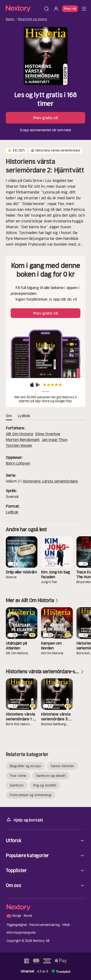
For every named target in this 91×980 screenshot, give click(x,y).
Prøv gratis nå (45, 118)
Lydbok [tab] (24, 416)
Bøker (10, 19)
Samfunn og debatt (51, 776)
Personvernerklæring (45, 925)
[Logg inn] (56, 9)
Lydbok (12, 512)
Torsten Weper (19, 445)
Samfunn (17, 785)
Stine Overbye (48, 434)
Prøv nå (70, 9)
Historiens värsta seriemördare (50, 481)
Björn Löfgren (18, 463)
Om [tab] (9, 416)
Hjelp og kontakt (25, 820)
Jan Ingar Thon (55, 440)
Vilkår (66, 925)
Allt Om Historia (20, 434)
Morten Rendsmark (23, 440)
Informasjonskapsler (21, 933)
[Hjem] (24, 9)
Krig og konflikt (45, 785)
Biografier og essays (33, 19)
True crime (18, 776)
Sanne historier (62, 766)
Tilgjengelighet (17, 925)
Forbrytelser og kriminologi (31, 795)
